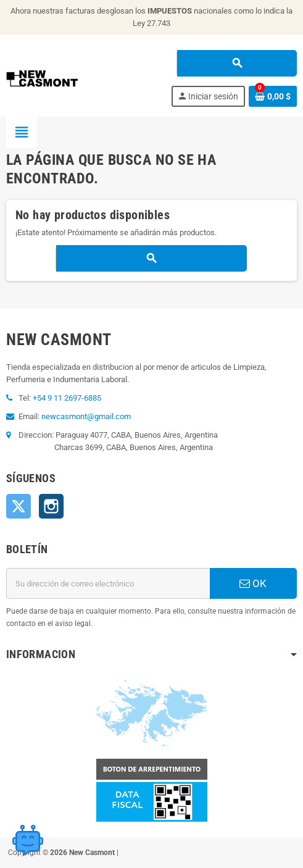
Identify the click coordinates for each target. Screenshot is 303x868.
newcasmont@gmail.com (86, 416)
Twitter (19, 506)
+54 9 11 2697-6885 (67, 398)
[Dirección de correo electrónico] (108, 583)
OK (253, 583)
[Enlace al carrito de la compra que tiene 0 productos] (273, 96)
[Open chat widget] (28, 840)
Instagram (51, 506)
